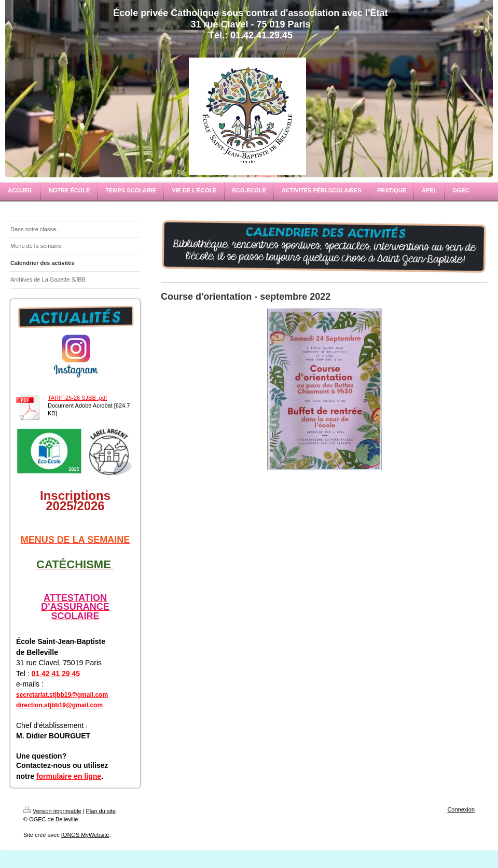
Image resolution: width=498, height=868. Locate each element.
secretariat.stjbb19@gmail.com (62, 695)
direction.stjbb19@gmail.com (59, 705)
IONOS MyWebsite (85, 835)
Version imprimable (52, 811)
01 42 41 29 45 (56, 674)
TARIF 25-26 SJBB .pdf (77, 398)
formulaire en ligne (69, 776)
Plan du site (101, 811)
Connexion (461, 809)
